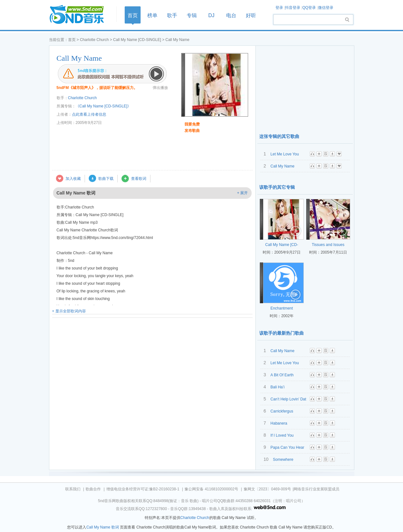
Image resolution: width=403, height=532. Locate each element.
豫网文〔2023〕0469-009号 (267, 489)
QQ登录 (309, 8)
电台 (231, 15)
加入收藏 (73, 179)
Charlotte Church (94, 40)
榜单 (152, 15)
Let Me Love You (285, 154)
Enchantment (282, 308)
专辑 (192, 15)
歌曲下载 (106, 179)
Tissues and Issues (328, 245)
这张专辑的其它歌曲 (279, 136)
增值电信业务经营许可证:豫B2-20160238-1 (143, 489)
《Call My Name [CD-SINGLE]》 (104, 106)
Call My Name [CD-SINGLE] (137, 40)
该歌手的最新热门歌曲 (281, 333)
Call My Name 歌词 (103, 527)
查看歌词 (139, 179)
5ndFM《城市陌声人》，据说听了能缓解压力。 (97, 88)
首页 (81, 15)
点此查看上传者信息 (89, 114)
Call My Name (79, 58)
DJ (212, 15)
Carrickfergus (282, 411)
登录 (279, 8)
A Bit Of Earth (282, 375)
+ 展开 (242, 193)
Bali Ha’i (277, 387)
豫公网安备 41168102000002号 (211, 489)
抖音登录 (293, 8)
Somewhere (283, 460)
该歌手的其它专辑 (277, 187)
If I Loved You (282, 435)
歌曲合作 (93, 489)
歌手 (172, 15)
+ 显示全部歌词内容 (69, 311)
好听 (251, 15)
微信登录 (326, 8)
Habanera (279, 423)
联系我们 (73, 489)
